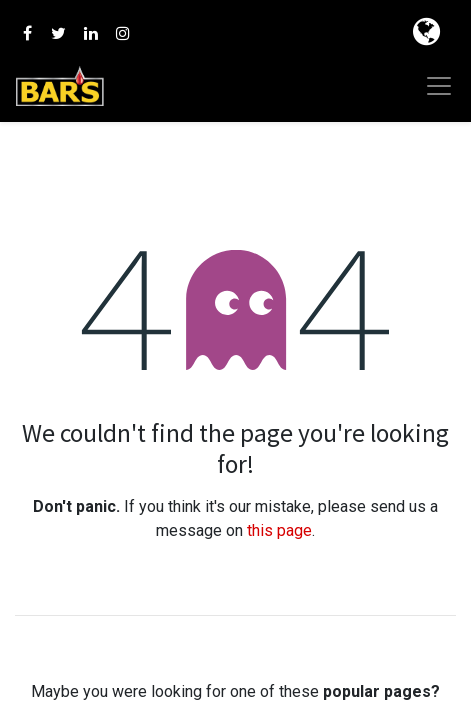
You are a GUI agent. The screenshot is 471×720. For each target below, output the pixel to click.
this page (279, 530)
